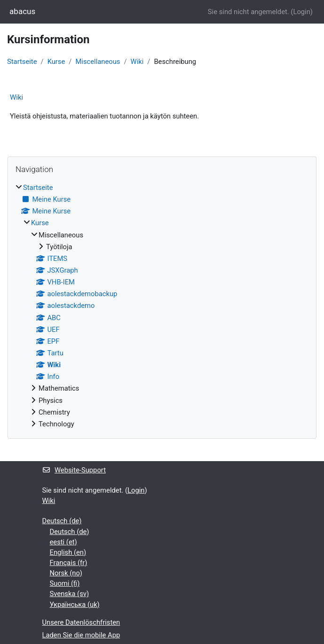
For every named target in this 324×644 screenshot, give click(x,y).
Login (301, 12)
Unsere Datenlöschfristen (81, 622)
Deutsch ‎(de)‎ (62, 521)
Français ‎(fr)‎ (69, 563)
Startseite (22, 62)
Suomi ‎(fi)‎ (65, 583)
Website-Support (74, 470)
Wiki (137, 62)
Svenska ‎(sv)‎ (70, 594)
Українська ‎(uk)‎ (75, 605)
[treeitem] (162, 306)
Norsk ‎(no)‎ (66, 573)
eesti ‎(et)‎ (63, 542)
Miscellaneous (98, 62)
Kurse (56, 62)
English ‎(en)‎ (68, 552)
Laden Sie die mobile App (81, 635)
